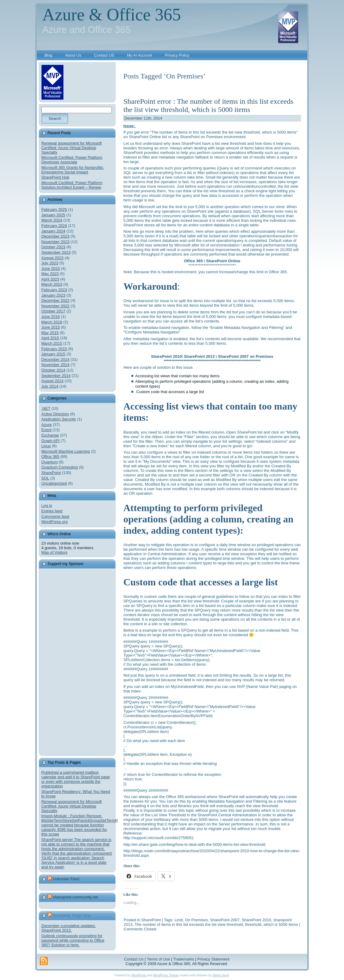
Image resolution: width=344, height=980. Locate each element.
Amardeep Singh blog (72, 915)
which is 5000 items (281, 924)
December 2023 (55, 236)
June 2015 (51, 327)
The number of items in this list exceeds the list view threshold (189, 924)
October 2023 (53, 247)
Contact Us (134, 959)
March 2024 (52, 220)
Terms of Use (158, 959)
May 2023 (50, 274)
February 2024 (54, 226)
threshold (253, 924)
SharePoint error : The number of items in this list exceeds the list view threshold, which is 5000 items (208, 105)
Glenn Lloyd (220, 975)
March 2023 (52, 284)
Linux (46, 446)
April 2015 (50, 338)
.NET (46, 408)
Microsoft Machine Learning (66, 451)
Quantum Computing (60, 467)
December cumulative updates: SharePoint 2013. (69, 928)
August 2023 (52, 258)
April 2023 (50, 279)
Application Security (59, 419)
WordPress (139, 975)
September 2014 (56, 376)
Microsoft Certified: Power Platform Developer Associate (72, 160)
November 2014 (55, 365)
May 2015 (50, 333)
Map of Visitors (54, 552)
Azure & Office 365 (112, 14)
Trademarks (184, 959)
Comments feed (55, 516)
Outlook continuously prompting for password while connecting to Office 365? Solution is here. (73, 940)
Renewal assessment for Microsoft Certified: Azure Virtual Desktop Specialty (72, 148)
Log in (47, 506)
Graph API (50, 441)
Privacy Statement (213, 959)
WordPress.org (54, 522)
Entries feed (52, 511)
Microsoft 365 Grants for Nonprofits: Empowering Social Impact (73, 170)
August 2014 (52, 381)
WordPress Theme (166, 975)
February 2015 (54, 349)
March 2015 (52, 343)
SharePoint (51, 473)
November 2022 (55, 306)
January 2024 (53, 231)
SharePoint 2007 (225, 920)
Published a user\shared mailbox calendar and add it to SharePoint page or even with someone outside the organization (76, 779)
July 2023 (50, 263)
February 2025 (54, 209)
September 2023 (56, 252)
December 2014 (55, 359)
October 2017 (53, 311)
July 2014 (50, 386)
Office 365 (50, 457)
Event (46, 430)
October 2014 (53, 370)
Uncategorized (54, 483)
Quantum (49, 462)
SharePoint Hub (55, 177)
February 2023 (54, 290)
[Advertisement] (87, 662)
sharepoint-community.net (76, 897)
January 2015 (53, 354)
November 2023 (55, 242)
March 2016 (52, 322)
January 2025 (53, 215)
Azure (46, 425)
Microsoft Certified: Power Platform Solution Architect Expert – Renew (72, 185)
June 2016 (51, 317)
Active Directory (55, 414)
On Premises (196, 920)
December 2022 (55, 300)
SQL (45, 478)
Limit (179, 920)
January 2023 (53, 295)
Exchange (50, 435)
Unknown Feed (66, 879)
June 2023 (51, 269)
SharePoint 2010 (256, 920)
